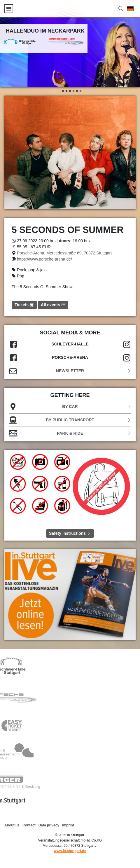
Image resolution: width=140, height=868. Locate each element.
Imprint (68, 825)
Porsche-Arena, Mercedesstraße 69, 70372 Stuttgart (64, 253)
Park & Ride (70, 433)
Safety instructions (70, 533)
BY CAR (70, 407)
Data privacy (49, 825)
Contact (29, 825)
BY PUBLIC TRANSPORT (70, 420)
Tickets (24, 305)
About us (12, 825)
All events (53, 305)
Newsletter (70, 371)
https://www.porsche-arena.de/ (44, 259)
